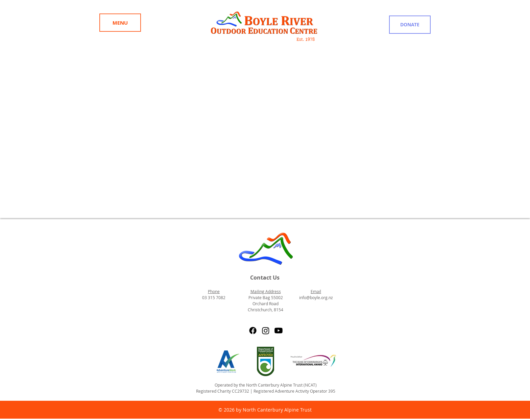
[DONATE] (410, 25)
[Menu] (120, 23)
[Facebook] (253, 331)
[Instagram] (266, 331)
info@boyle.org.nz (316, 297)
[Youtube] (279, 331)
